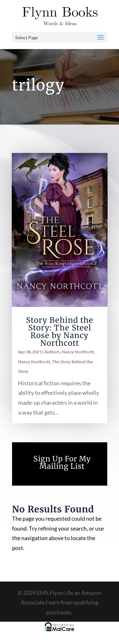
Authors (52, 352)
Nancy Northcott (78, 352)
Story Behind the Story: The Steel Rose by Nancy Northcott (60, 332)
